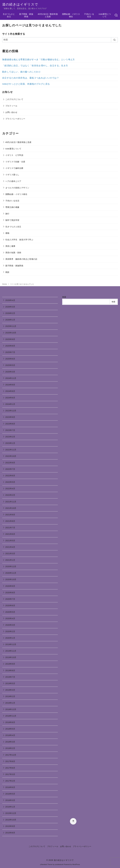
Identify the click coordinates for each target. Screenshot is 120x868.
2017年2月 (10, 781)
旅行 (7, 214)
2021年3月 (10, 554)
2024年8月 (10, 391)
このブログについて (14, 99)
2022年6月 (10, 476)
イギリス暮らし (12, 175)
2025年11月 (11, 326)
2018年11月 (11, 716)
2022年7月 (10, 469)
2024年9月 (10, 385)
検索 (64, 297)
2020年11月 (11, 573)
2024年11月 (11, 378)
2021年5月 (10, 541)
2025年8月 (10, 346)
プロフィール (11, 106)
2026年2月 (10, 313)
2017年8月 (10, 761)
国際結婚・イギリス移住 (71, 15)
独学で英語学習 (12, 220)
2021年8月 (10, 521)
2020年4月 (10, 618)
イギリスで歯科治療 (14, 168)
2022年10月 (11, 456)
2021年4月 (10, 547)
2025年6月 (10, 359)
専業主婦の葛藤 (12, 207)
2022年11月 (11, 450)
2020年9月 (10, 586)
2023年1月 (10, 443)
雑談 (7, 272)
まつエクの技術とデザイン (17, 188)
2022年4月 (10, 489)
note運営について (105, 15)
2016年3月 (10, 800)
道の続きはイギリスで (20, 4)
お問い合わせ (11, 112)
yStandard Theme (46, 864)
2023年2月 (10, 437)
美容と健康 (10, 246)
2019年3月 (10, 690)
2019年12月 (11, 644)
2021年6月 (10, 534)
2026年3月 (10, 307)
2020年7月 (10, 599)
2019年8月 (10, 670)
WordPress (76, 864)
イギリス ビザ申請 (14, 155)
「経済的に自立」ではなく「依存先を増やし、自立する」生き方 (35, 66)
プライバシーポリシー (15, 119)
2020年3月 (10, 625)
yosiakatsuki (59, 864)
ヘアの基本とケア (13, 181)
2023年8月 (10, 424)
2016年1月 (10, 807)
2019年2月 (10, 696)
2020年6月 (10, 606)
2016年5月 (10, 794)
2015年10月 (11, 820)
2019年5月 (10, 683)
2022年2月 (10, 495)
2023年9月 (10, 417)
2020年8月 (10, 593)
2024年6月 (10, 398)
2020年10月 (11, 579)
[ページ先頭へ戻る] (73, 821)
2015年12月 (11, 813)
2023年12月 (11, 411)
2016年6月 (10, 787)
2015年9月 (10, 826)
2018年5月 (10, 729)
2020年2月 (10, 631)
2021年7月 (10, 528)
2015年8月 (10, 833)
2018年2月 (10, 748)
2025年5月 (10, 365)
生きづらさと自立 (9, 15)
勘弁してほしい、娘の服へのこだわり (21, 72)
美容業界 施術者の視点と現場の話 (21, 259)
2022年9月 (10, 463)
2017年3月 (10, 774)
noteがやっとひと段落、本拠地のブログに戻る (26, 84)
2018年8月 (10, 722)
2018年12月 (11, 709)
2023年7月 (10, 430)
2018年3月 (10, 742)
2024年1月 (10, 404)
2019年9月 (10, 664)
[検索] (116, 15)
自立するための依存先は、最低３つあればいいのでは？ (31, 78)
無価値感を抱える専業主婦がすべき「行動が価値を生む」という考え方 (39, 60)
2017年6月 (10, 768)
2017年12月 (11, 755)
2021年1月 (10, 560)
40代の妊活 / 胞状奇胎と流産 (48, 15)
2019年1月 (10, 703)
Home (5, 284)
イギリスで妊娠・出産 (15, 162)
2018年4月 (10, 735)
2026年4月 (10, 300)
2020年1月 (10, 638)
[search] (114, 40)
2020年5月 (10, 612)
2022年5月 (10, 482)
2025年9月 (10, 339)
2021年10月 (11, 508)
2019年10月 (11, 657)
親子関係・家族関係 (26, 15)
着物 (7, 233)
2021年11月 (11, 502)
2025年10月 (11, 333)
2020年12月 (11, 566)
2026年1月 (10, 320)
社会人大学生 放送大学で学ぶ (19, 240)
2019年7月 (10, 677)
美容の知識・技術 (13, 253)
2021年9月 (10, 515)
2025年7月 (10, 352)
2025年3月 (10, 372)
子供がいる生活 (89, 15)
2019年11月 (11, 651)
